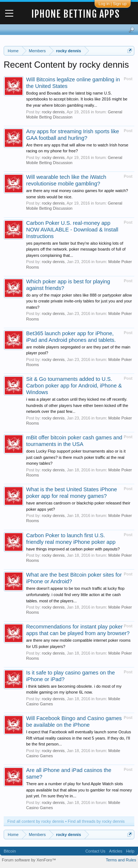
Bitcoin (10, 851)
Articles (116, 851)
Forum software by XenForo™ (29, 860)
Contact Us (95, 851)
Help (130, 851)
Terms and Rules (121, 860)
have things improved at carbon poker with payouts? (73, 549)
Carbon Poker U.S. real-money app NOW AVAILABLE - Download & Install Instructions (72, 230)
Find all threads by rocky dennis (96, 821)
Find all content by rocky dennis (36, 821)
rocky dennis (53, 112)
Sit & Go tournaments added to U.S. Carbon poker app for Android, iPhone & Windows (74, 386)
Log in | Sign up (113, 4)
